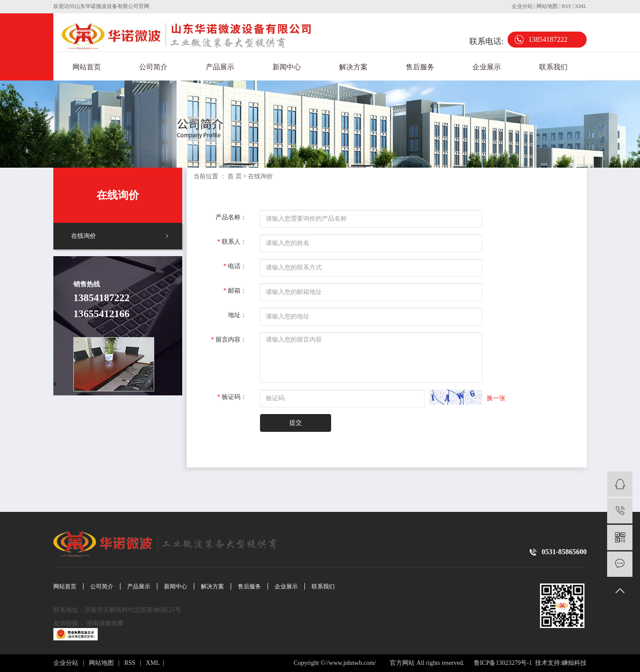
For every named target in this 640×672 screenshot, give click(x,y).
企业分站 (522, 6)
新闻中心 (287, 67)
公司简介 (153, 67)
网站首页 (87, 67)
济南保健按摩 (106, 623)
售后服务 (420, 67)
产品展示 (220, 67)
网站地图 (548, 6)
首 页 (235, 176)
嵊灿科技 (574, 663)
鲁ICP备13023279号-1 (502, 663)
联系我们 (553, 67)
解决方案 (353, 67)
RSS (566, 6)
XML (581, 6)
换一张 (496, 398)
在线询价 (84, 236)
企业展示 (487, 67)
